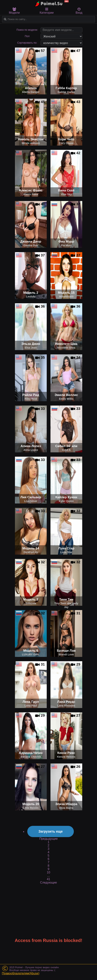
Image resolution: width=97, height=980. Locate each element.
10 (49, 872)
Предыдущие (48, 839)
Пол (27, 36)
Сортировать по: (27, 43)
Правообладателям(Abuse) (21, 973)
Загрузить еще (51, 831)
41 (49, 879)
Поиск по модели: (27, 30)
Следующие (49, 883)
